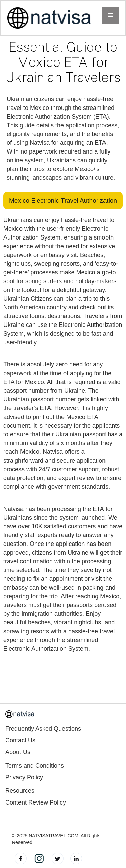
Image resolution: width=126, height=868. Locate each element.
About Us (18, 752)
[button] (111, 15)
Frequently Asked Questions (43, 729)
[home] (49, 18)
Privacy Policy (24, 777)
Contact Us (20, 741)
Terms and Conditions (35, 766)
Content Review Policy (36, 803)
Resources (20, 791)
